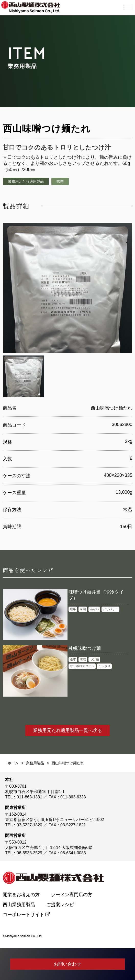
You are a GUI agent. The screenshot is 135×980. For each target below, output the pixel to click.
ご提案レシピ (60, 905)
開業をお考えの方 (21, 895)
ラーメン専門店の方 (74, 895)
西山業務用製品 (19, 905)
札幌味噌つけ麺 (85, 648)
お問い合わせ (67, 964)
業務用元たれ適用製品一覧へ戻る (67, 730)
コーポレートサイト (24, 915)
